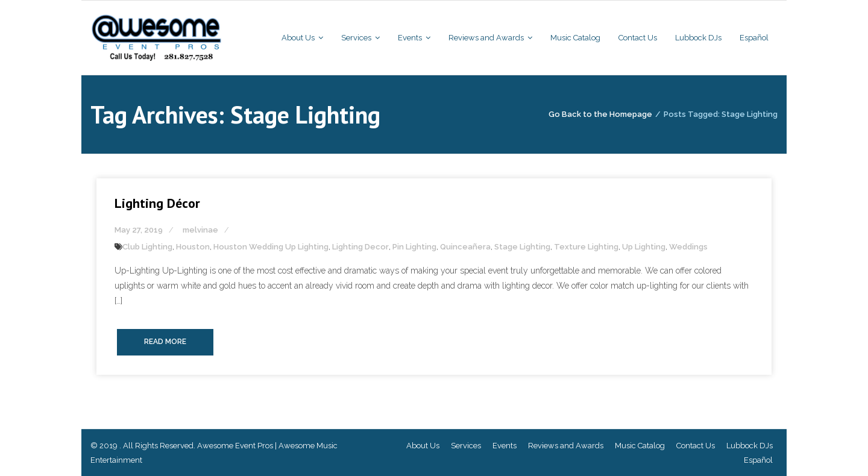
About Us (423, 446)
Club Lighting (147, 247)
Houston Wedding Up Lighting (271, 247)
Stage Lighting (522, 247)
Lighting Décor (157, 203)
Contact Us (696, 446)
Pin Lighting (414, 247)
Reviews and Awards (566, 446)
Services (466, 446)
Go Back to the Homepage (600, 114)
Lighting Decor (360, 247)
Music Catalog (640, 446)
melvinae (200, 230)
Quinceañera (465, 247)
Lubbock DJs (750, 446)
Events (505, 446)
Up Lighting (644, 247)
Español (758, 460)
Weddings (688, 247)
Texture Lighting (586, 247)
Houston (193, 247)
